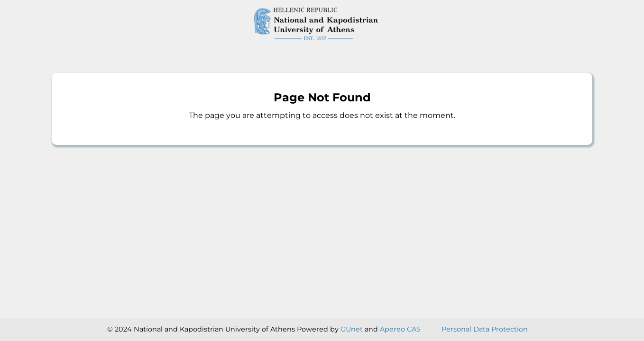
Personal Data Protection (485, 329)
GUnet (352, 329)
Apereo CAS (400, 329)
